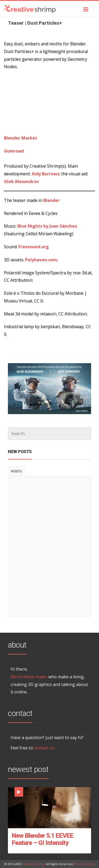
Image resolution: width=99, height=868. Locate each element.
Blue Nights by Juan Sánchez (47, 226)
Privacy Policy (84, 864)
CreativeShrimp (33, 864)
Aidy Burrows (46, 174)
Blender (51, 200)
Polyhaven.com (41, 260)
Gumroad (14, 151)
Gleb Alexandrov (21, 181)
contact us (44, 748)
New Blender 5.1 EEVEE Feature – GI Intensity (43, 839)
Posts (16, 471)
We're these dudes (29, 677)
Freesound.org (34, 247)
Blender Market (21, 138)
